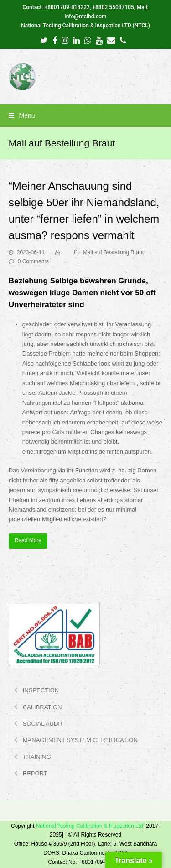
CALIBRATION (42, 707)
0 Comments (33, 261)
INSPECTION (41, 690)
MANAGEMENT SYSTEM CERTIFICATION (80, 740)
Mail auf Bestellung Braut (113, 252)
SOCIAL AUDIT (43, 724)
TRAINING (37, 757)
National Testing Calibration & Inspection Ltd (90, 826)
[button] (86, 115)
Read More (28, 540)
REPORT (35, 773)
